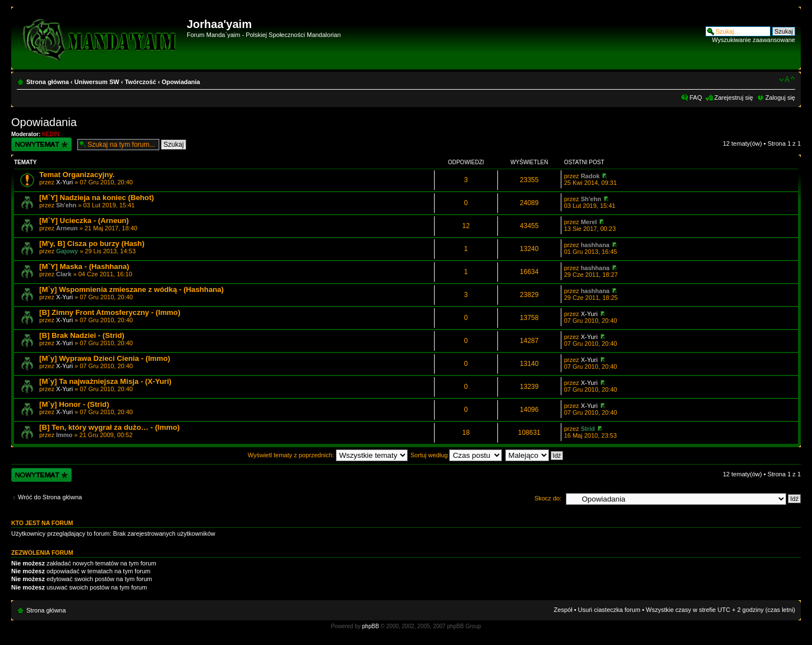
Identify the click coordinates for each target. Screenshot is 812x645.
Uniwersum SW (97, 82)
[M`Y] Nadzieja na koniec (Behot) (96, 198)
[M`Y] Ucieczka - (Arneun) (84, 221)
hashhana (595, 245)
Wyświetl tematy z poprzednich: (328, 455)
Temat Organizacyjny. (77, 175)
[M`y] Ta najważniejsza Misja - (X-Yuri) (105, 381)
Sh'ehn (66, 205)
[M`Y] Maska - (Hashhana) (84, 266)
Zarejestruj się (734, 98)
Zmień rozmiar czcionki (787, 80)
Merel (589, 222)
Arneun (67, 228)
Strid (588, 429)
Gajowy (67, 251)
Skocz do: (548, 498)
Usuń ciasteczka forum (609, 610)
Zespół (563, 610)
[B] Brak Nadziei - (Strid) (82, 335)
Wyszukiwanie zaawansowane (754, 40)
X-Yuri (64, 182)
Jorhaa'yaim (219, 24)
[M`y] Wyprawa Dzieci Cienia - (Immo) (105, 358)
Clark (64, 274)
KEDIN (51, 134)
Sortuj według (456, 455)
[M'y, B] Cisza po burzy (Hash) (92, 243)
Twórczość (140, 82)
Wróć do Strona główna (50, 497)
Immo (64, 435)
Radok (590, 176)
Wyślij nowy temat (41, 144)
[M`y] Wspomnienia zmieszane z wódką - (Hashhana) (132, 289)
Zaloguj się (780, 98)
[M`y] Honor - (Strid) (74, 404)
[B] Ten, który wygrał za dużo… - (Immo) (109, 427)
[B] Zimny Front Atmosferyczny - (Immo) (110, 312)
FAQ (696, 98)
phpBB (371, 626)
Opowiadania (181, 82)
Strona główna (48, 82)
